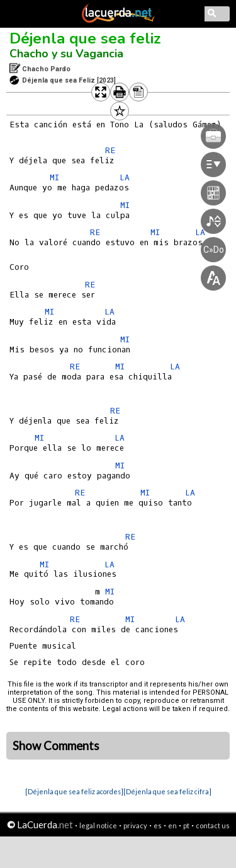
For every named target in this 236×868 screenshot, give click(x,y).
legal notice (98, 825)
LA (120, 438)
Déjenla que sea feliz (85, 38)
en (172, 825)
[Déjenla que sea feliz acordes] (74, 791)
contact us (213, 825)
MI (54, 177)
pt (186, 825)
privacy (135, 825)
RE (115, 411)
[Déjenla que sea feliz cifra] (167, 791)
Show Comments (56, 746)
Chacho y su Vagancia (66, 54)
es (158, 825)
